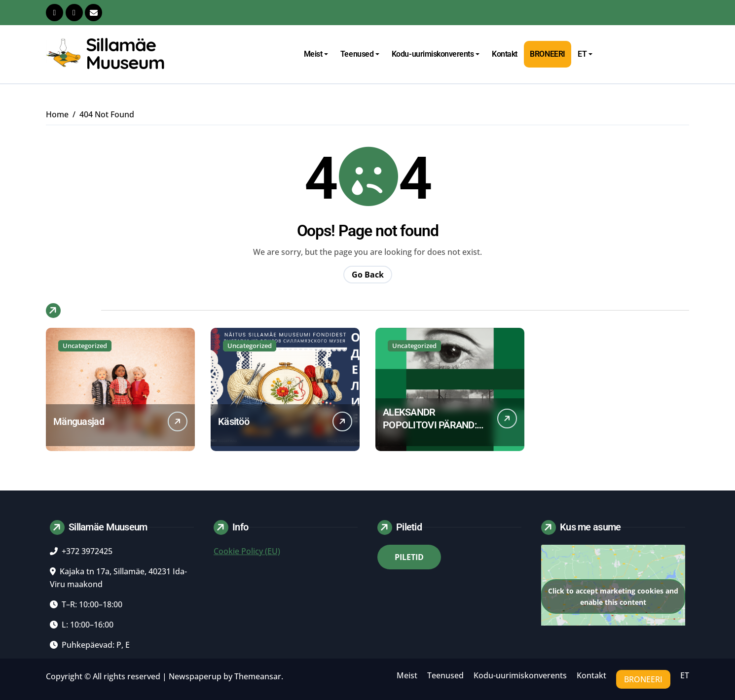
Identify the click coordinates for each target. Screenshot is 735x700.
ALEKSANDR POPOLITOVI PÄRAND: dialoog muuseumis (430, 425)
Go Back (368, 275)
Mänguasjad (79, 421)
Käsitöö (234, 421)
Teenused (360, 54)
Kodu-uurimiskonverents (436, 54)
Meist (316, 54)
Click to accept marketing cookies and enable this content (613, 596)
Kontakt (505, 54)
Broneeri (547, 54)
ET (585, 54)
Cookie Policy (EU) (247, 551)
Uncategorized (85, 346)
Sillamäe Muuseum (125, 53)
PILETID (409, 557)
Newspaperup (195, 676)
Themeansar (258, 676)
